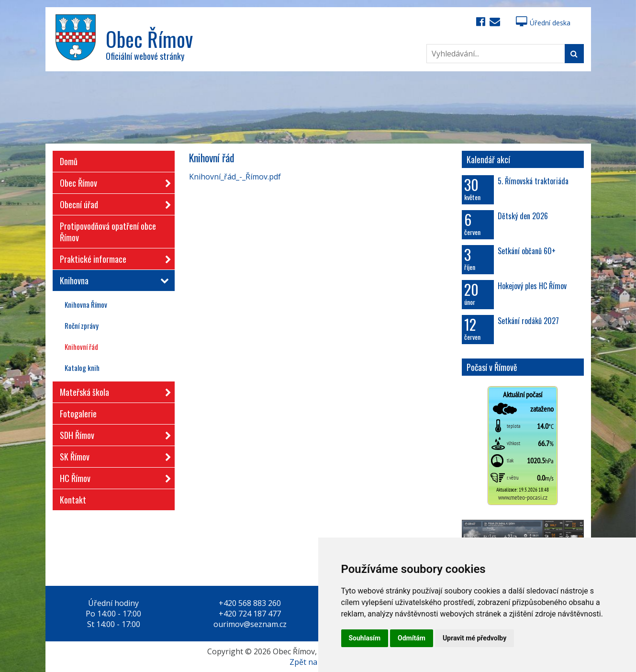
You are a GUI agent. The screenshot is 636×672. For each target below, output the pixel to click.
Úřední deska (543, 23)
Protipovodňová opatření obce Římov (108, 232)
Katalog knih (82, 368)
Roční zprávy (82, 325)
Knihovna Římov (86, 304)
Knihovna (112, 280)
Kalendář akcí (488, 159)
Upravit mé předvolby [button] (474, 638)
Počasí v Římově (492, 367)
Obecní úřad (112, 203)
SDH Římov (112, 433)
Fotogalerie (78, 414)
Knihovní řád (81, 347)
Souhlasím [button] (365, 638)
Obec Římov (112, 181)
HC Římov (112, 476)
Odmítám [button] (412, 638)
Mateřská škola (112, 390)
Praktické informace (112, 257)
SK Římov (112, 455)
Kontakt (73, 500)
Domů (69, 161)
